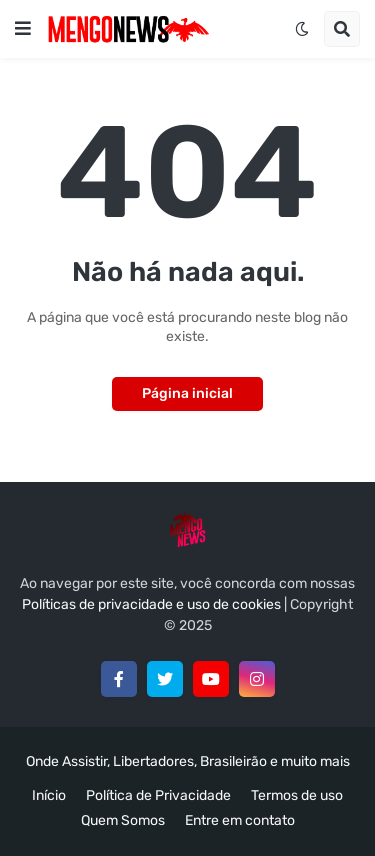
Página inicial (187, 393)
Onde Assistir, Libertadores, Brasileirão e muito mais (188, 761)
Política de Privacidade (158, 795)
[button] (23, 29)
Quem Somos (123, 820)
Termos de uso (297, 795)
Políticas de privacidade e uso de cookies (151, 604)
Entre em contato (240, 820)
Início (49, 795)
